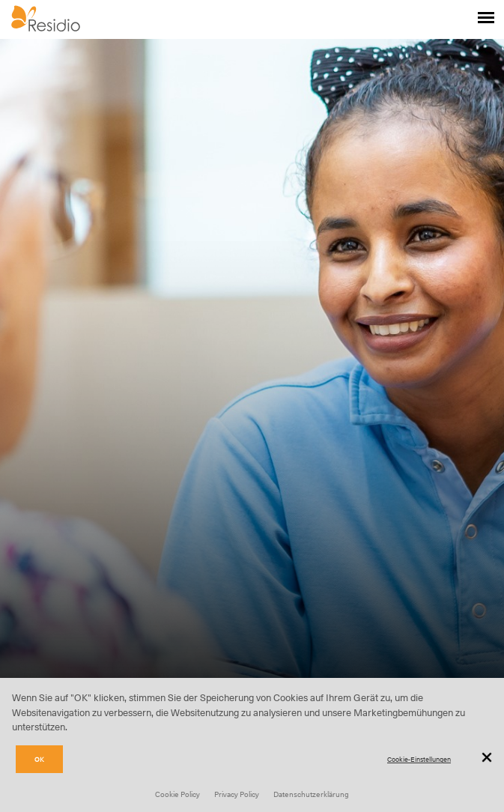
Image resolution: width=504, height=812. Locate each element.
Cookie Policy (177, 794)
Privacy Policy (237, 794)
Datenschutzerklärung (311, 794)
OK (39, 759)
